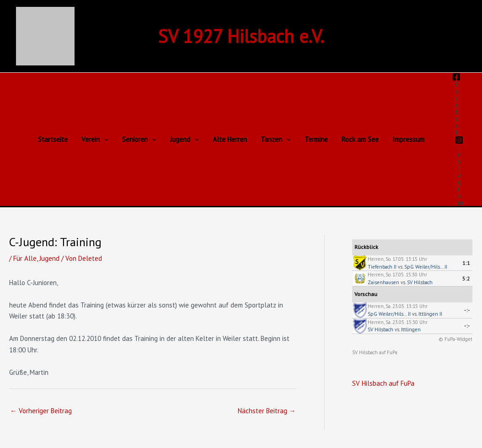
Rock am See (360, 139)
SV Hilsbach (420, 282)
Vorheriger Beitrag (41, 411)
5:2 (466, 279)
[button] (104, 140)
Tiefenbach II (382, 267)
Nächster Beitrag (267, 411)
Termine (316, 139)
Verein (95, 140)
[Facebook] (456, 104)
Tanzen (276, 140)
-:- (467, 310)
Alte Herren (230, 139)
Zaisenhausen (383, 282)
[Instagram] (459, 171)
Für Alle (25, 258)
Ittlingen (411, 329)
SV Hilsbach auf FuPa (375, 352)
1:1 (466, 263)
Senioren (139, 140)
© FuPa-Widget (455, 339)
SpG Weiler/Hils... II (426, 267)
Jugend (185, 140)
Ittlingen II (430, 314)
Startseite (53, 139)
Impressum (408, 139)
